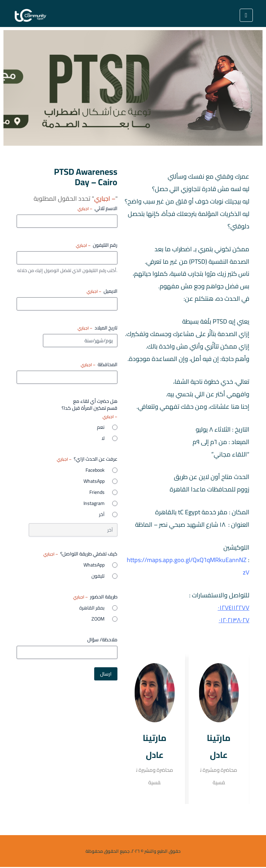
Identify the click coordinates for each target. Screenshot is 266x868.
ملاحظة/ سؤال (102, 640)
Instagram (94, 503)
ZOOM (98, 619)
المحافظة (99, 364)
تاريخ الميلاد (97, 328)
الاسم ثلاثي (97, 208)
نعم (101, 427)
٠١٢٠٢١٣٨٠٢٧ (234, 621)
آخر (102, 514)
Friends (97, 492)
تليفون (98, 576)
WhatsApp (94, 481)
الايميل (102, 291)
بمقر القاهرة (92, 608)
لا (103, 438)
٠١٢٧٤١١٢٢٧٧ (234, 608)
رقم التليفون (97, 245)
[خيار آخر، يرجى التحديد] (73, 530)
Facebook (95, 470)
